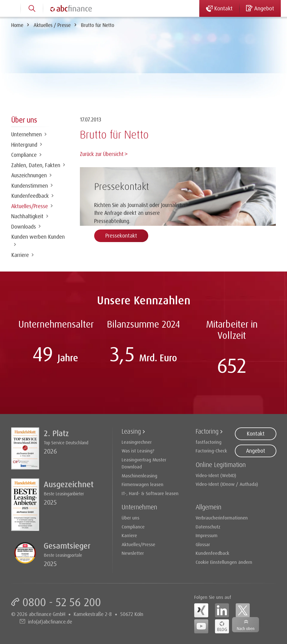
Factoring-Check (211, 451)
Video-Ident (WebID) (216, 475)
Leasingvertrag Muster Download (144, 463)
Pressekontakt (121, 235)
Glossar (203, 544)
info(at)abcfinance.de (50, 622)
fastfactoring (209, 442)
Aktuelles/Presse (30, 206)
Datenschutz (208, 527)
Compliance (24, 155)
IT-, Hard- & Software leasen (150, 493)
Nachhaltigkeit (27, 216)
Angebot (256, 451)
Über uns (130, 518)
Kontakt (256, 434)
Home (17, 25)
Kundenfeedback (30, 196)
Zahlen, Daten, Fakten (36, 165)
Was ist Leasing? (138, 451)
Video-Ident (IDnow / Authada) (227, 484)
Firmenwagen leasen (143, 484)
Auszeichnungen (29, 175)
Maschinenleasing (139, 476)
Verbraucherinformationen (222, 518)
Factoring (207, 431)
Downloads (24, 227)
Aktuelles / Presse (52, 25)
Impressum (207, 535)
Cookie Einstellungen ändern (224, 562)
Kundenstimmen (30, 186)
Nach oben (246, 628)
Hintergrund (24, 145)
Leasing (131, 431)
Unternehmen (26, 134)
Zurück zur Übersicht (102, 154)
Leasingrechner (137, 442)
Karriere (20, 255)
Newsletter (133, 553)
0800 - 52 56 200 (62, 602)
